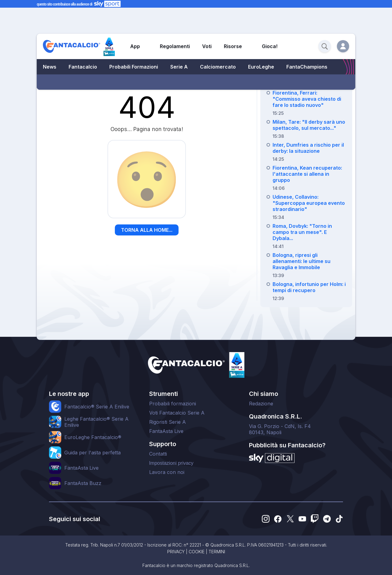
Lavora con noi (167, 472)
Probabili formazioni (173, 404)
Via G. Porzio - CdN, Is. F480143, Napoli (280, 429)
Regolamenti (175, 46)
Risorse (233, 46)
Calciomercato (218, 67)
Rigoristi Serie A (168, 422)
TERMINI (217, 552)
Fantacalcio (83, 67)
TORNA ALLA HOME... (147, 230)
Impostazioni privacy (171, 463)
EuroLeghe (261, 67)
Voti (207, 46)
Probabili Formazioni (134, 67)
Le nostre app (69, 394)
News (50, 67)
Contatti (158, 454)
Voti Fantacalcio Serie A (177, 413)
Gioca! (270, 46)
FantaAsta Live (166, 431)
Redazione (261, 404)
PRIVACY (176, 552)
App (135, 46)
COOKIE (197, 552)
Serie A (179, 67)
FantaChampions (307, 67)
